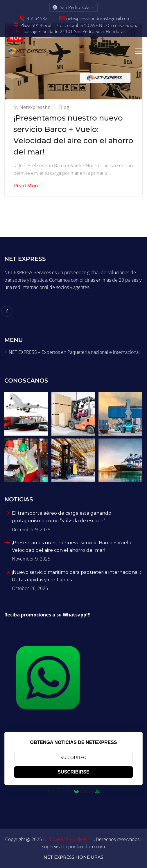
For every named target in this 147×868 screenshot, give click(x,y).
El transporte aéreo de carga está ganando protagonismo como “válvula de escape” (62, 517)
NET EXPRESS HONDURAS (73, 857)
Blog (64, 107)
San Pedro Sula (75, 7)
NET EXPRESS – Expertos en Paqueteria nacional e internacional (74, 352)
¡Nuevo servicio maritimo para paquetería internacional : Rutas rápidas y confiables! (76, 576)
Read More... (28, 186)
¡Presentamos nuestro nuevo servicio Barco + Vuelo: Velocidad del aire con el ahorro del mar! (72, 546)
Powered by (74, 791)
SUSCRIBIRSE (73, 772)
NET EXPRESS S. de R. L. (68, 839)
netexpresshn (35, 107)
